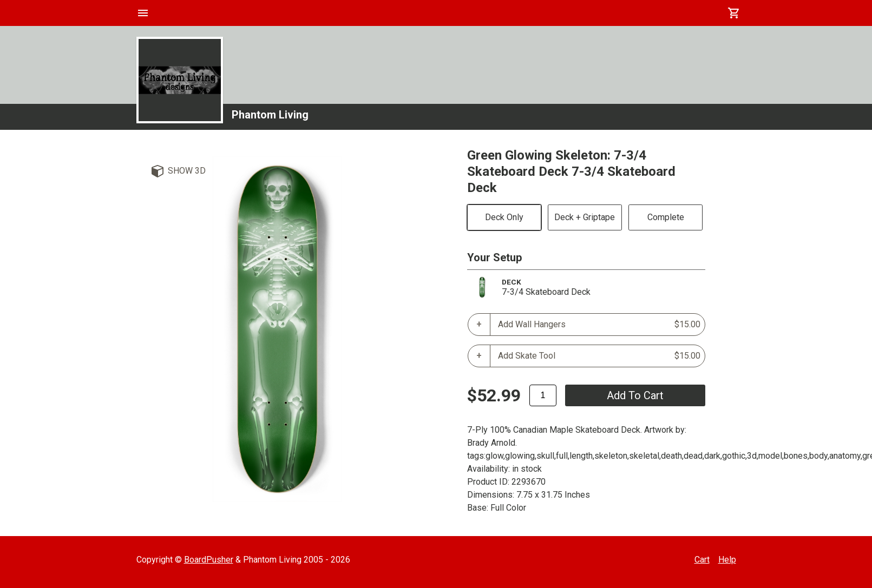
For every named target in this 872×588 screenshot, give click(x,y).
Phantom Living (270, 115)
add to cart (635, 395)
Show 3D (187, 171)
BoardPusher (209, 560)
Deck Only (504, 217)
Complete (666, 217)
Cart (702, 560)
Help (727, 560)
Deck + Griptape (585, 217)
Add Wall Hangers (599, 325)
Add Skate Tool (599, 356)
